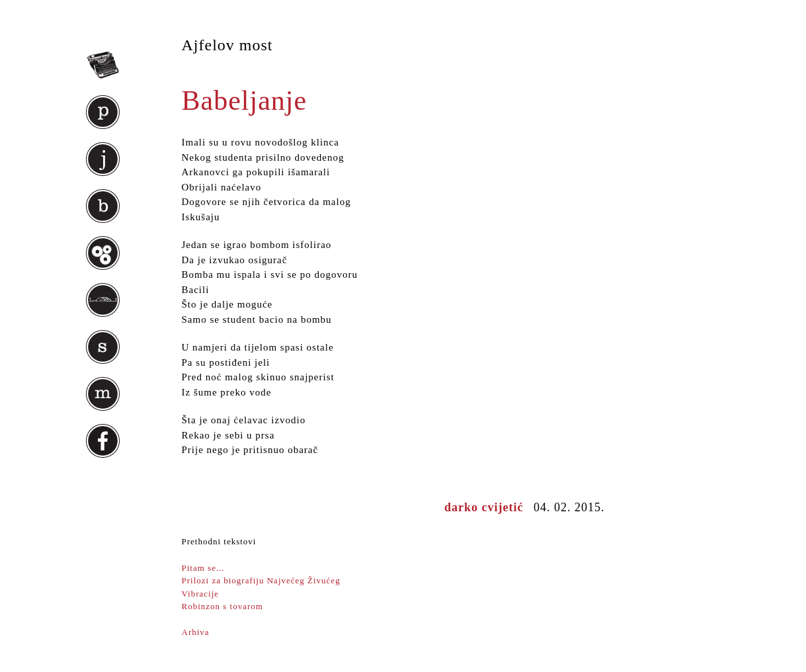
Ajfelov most (227, 45)
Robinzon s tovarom (222, 606)
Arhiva (196, 632)
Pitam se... (203, 568)
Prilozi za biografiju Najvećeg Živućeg (261, 580)
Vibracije (203, 594)
